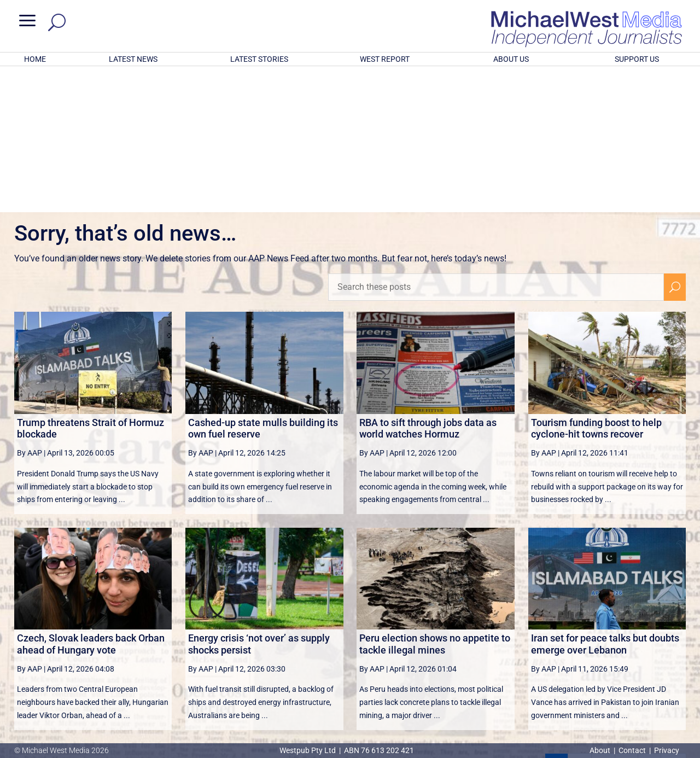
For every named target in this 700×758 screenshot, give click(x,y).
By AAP (30, 310)
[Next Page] (649, 622)
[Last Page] (674, 622)
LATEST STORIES (259, 59)
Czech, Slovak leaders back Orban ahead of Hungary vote (91, 501)
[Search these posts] (496, 144)
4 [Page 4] (626, 622)
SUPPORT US (637, 59)
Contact (632, 750)
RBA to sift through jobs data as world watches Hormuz (428, 285)
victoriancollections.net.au (392, 649)
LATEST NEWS (133, 59)
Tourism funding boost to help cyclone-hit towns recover (596, 285)
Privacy (667, 750)
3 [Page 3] (603, 622)
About (601, 750)
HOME (35, 59)
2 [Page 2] (580, 622)
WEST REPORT (385, 59)
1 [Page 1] (557, 622)
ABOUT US (511, 59)
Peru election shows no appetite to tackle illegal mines (435, 501)
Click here (395, 706)
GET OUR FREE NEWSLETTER (350, 688)
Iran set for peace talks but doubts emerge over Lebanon (605, 501)
